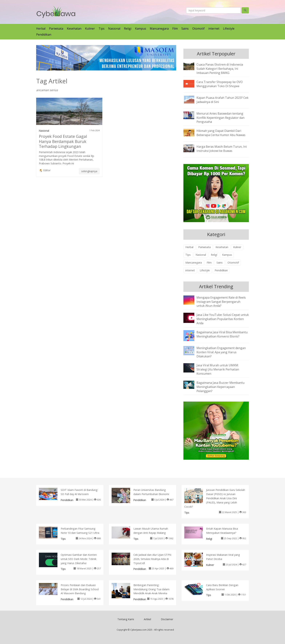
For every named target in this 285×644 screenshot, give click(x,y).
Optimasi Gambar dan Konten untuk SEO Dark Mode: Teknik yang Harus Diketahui (79, 559)
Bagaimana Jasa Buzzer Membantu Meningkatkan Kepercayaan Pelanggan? (220, 387)
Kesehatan (74, 29)
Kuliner (90, 29)
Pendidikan (44, 35)
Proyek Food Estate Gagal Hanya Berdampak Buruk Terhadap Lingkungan (63, 141)
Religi (128, 29)
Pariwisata (56, 29)
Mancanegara (159, 29)
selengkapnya (89, 171)
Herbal (41, 29)
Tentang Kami (126, 619)
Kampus (141, 29)
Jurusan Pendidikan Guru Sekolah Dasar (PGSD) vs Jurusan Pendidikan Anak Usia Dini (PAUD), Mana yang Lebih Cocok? (215, 498)
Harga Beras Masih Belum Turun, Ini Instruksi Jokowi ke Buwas (222, 149)
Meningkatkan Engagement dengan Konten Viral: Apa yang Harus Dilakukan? (221, 352)
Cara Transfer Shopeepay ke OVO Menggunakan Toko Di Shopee (220, 84)
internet (214, 29)
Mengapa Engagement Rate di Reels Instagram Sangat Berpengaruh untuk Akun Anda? (221, 302)
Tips (102, 29)
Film (175, 29)
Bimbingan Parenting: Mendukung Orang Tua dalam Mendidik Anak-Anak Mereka (151, 589)
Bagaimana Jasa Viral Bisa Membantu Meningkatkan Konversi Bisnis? (222, 334)
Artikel (147, 619)
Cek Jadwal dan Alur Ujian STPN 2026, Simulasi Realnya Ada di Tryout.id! (152, 559)
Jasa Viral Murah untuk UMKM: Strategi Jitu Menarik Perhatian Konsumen (218, 369)
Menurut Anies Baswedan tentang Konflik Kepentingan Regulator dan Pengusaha (220, 118)
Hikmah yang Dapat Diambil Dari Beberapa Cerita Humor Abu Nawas (221, 133)
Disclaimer (167, 619)
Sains (185, 29)
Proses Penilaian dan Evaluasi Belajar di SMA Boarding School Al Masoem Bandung (80, 589)
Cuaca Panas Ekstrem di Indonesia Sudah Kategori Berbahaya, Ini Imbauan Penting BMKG (220, 69)
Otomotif (198, 29)
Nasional (114, 29)
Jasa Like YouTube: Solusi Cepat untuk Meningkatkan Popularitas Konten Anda (223, 319)
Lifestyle (229, 29)
